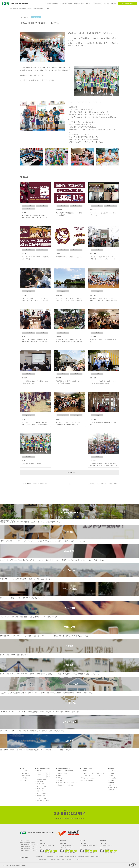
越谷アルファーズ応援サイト (65, 785)
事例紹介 (60, 778)
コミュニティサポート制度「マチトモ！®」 (93, 773)
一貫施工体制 (49, 856)
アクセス (112, 776)
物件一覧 (39, 771)
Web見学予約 (40, 784)
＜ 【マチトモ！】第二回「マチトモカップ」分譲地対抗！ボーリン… (35, 484)
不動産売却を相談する (64, 768)
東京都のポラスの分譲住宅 (44, 777)
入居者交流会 (85, 771)
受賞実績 (112, 780)
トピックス (24, 771)
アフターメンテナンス (108, 856)
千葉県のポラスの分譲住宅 (44, 775)
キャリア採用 (113, 787)
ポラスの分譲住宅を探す (43, 768)
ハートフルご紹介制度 (87, 780)
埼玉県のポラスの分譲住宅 (44, 773)
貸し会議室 (61, 780)
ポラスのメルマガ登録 (43, 801)
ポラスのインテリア (78, 859)
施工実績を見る (41, 796)
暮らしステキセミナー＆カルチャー (67, 783)
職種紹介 (112, 790)
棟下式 (60, 776)
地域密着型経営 (40, 856)
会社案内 (112, 768)
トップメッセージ (114, 771)
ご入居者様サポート (87, 768)
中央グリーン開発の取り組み (65, 771)
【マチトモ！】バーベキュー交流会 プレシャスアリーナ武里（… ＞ (104, 484)
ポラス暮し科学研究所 (70, 856)
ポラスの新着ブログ (27, 776)
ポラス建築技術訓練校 (83, 856)
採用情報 (112, 783)
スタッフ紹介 (113, 778)
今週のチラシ (40, 782)
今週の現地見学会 (42, 779)
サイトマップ (25, 780)
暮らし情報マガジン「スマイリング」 (91, 776)
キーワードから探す (42, 793)
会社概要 (112, 773)
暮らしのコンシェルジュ (88, 778)
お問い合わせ (128, 3)
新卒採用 (112, 785)
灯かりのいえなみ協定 (41, 859)
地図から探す (40, 789)
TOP (23, 768)
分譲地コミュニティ (63, 773)
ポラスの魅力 (25, 773)
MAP (41, 847)
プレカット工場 (59, 856)
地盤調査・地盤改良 (95, 856)
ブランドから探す (42, 786)
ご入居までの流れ (42, 798)
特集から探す (40, 791)
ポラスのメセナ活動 (66, 859)
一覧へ (69, 484)
